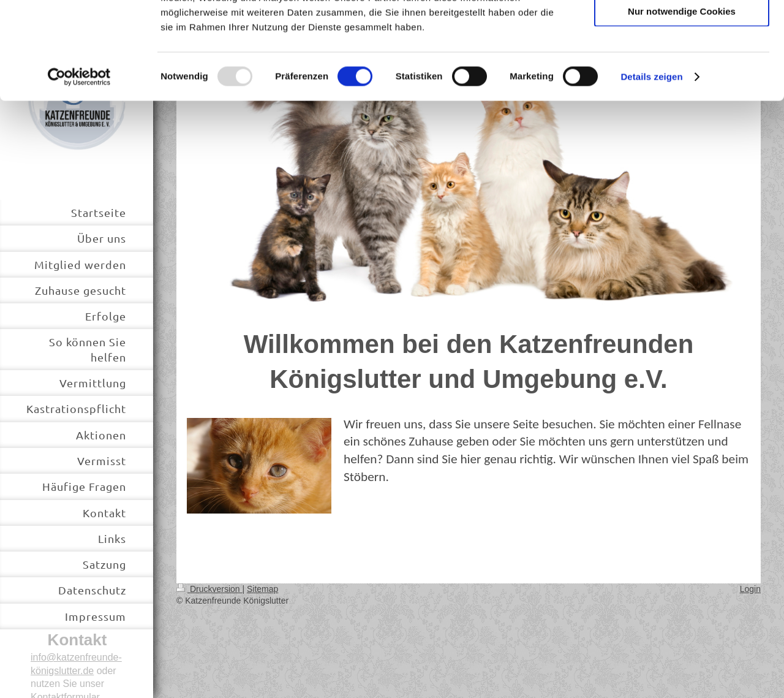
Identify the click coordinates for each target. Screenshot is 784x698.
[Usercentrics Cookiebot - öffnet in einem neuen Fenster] (79, 168)
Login (750, 589)
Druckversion (209, 589)
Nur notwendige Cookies (682, 102)
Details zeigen (651, 168)
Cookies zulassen (682, 30)
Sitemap (262, 589)
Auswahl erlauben (682, 66)
